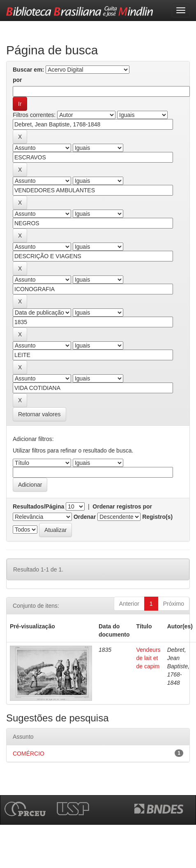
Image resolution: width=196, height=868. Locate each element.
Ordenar (85, 517)
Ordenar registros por (122, 506)
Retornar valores (39, 414)
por (17, 80)
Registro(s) (157, 517)
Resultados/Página (38, 506)
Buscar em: (28, 70)
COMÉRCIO (29, 754)
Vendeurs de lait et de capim (148, 658)
